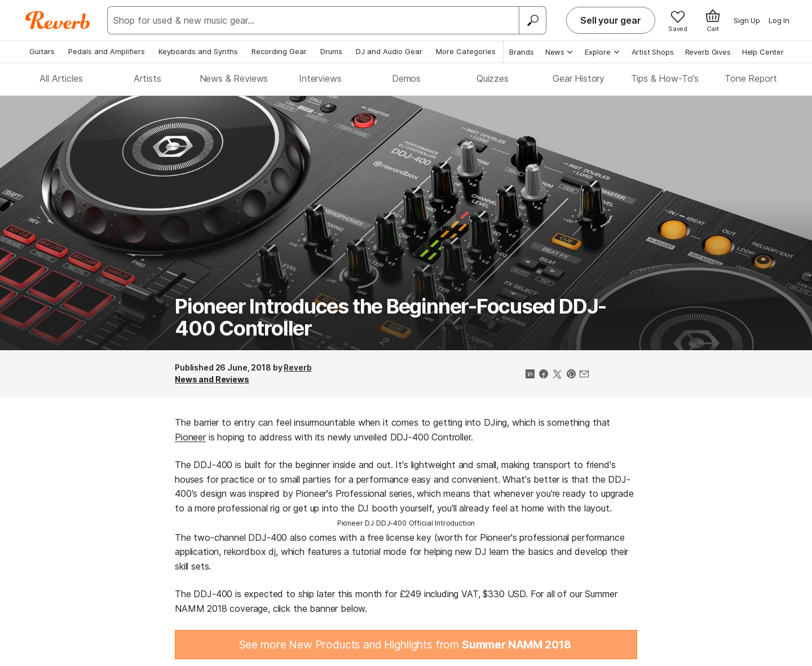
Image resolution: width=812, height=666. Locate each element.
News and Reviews (212, 379)
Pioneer (190, 437)
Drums (331, 51)
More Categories (466, 51)
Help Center (763, 52)
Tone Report (751, 78)
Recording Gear (279, 51)
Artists (147, 78)
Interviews (320, 78)
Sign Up (747, 20)
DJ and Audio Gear (389, 51)
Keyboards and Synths (198, 51)
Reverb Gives (708, 52)
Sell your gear (611, 20)
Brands (522, 52)
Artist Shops (653, 52)
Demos (406, 78)
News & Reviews (234, 78)
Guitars (42, 51)
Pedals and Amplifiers (107, 51)
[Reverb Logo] (58, 20)
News (560, 52)
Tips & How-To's (665, 78)
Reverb (297, 367)
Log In (779, 20)
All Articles (61, 78)
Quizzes (493, 78)
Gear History (579, 78)
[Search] (532, 20)
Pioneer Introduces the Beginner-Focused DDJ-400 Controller (390, 317)
